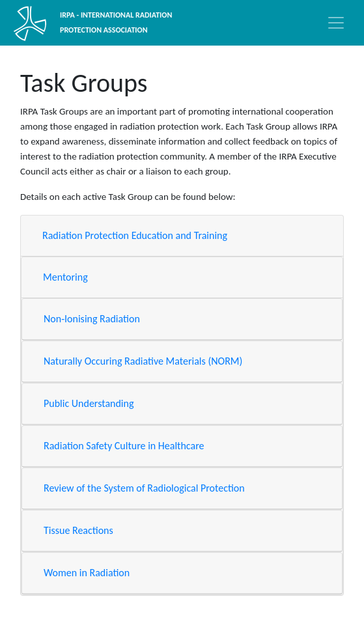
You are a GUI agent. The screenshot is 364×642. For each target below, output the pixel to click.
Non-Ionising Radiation (92, 319)
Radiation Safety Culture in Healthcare (124, 446)
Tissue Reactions (78, 530)
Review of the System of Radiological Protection (144, 488)
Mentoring (65, 277)
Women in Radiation (87, 573)
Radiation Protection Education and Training (135, 235)
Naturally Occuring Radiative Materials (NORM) (143, 361)
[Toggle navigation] (336, 23)
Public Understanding (89, 403)
